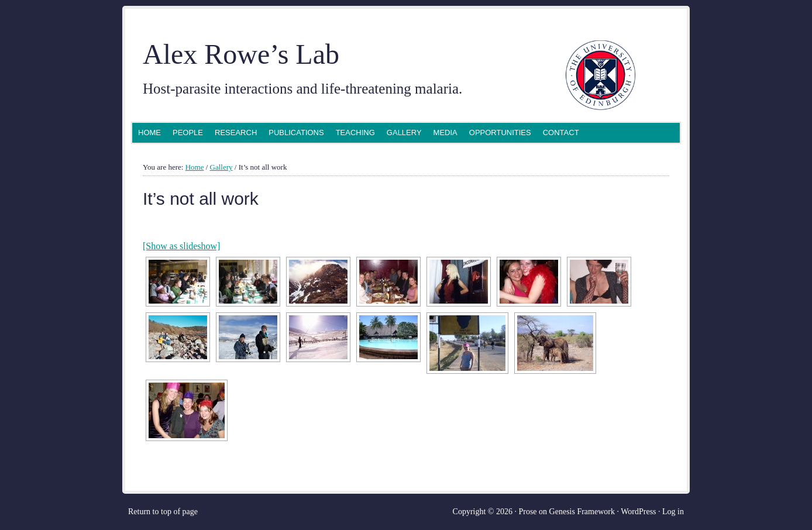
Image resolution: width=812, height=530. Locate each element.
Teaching (355, 132)
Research (236, 132)
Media (445, 132)
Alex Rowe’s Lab (241, 54)
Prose (527, 512)
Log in (673, 512)
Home (149, 132)
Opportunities (500, 132)
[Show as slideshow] (181, 246)
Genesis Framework (582, 512)
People (188, 132)
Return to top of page (163, 512)
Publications (296, 132)
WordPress (638, 512)
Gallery (404, 132)
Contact (561, 132)
